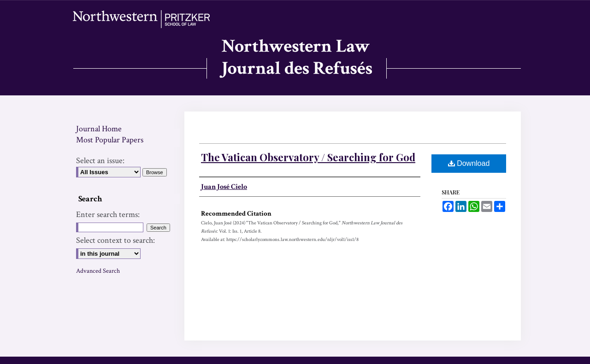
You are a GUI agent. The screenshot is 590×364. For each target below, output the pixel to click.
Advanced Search (98, 271)
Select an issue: (100, 161)
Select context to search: (115, 240)
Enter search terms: (108, 214)
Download (469, 163)
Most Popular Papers (110, 140)
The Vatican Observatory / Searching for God (308, 157)
